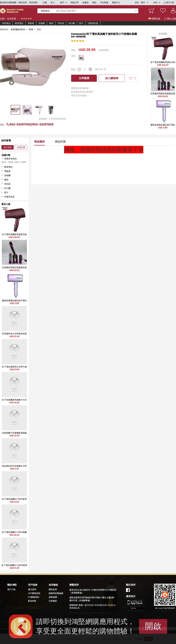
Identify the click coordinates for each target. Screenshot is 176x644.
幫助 (94, 2)
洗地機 (42, 23)
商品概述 (39, 142)
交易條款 (53, 601)
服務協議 (53, 597)
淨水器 (61, 23)
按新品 (17, 162)
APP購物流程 (34, 593)
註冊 (45, 2)
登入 (53, 2)
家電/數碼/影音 (18, 29)
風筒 (51, 23)
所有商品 (6, 23)
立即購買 (84, 78)
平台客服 (104, 2)
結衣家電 (12, 19)
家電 (31, 29)
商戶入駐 (170, 2)
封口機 (72, 23)
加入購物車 (112, 78)
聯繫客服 (154, 19)
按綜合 (4, 162)
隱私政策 (53, 589)
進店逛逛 (8, 147)
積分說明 (32, 589)
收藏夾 (86, 2)
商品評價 (60, 142)
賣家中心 (116, 2)
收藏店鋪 (21, 147)
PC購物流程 (34, 597)
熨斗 (81, 23)
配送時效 (32, 601)
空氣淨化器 (93, 23)
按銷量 (11, 162)
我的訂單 (75, 2)
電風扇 (31, 23)
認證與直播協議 (56, 593)
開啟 (153, 626)
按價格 (23, 162)
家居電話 (19, 23)
